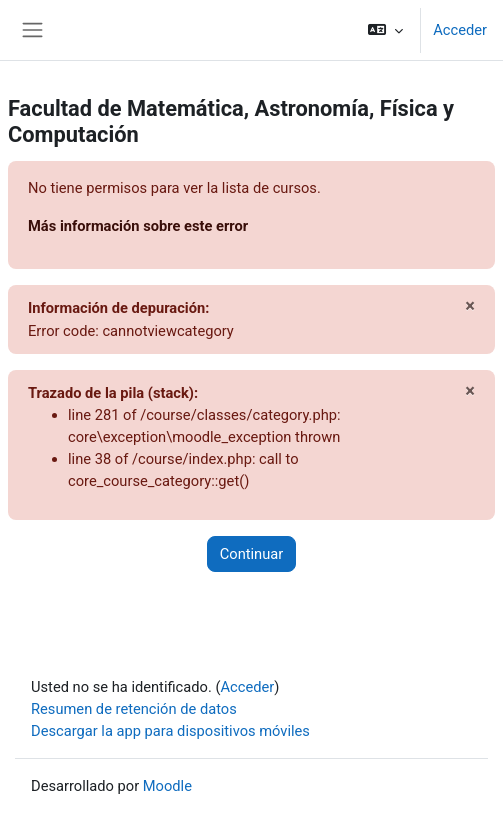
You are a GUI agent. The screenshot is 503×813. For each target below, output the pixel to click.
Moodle (167, 786)
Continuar (252, 554)
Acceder (460, 30)
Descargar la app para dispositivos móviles (170, 731)
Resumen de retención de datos (134, 709)
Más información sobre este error (138, 226)
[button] (385, 30)
